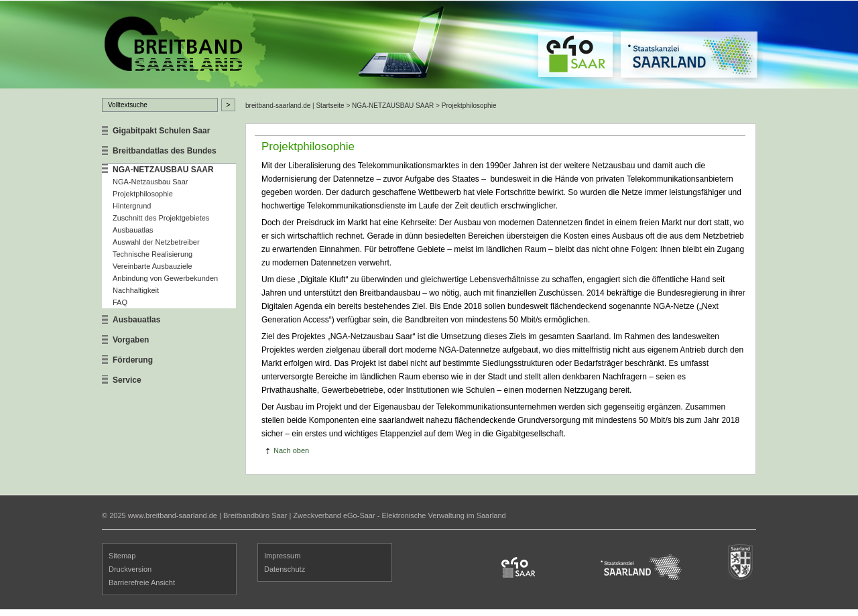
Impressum (282, 556)
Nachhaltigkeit (136, 290)
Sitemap (122, 556)
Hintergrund (132, 206)
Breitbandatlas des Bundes (165, 151)
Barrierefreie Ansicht (142, 582)
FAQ (120, 302)
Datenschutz (285, 569)
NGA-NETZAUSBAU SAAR (163, 170)
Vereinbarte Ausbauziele (152, 266)
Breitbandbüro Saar (255, 515)
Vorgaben (131, 340)
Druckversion (130, 569)
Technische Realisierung (152, 254)
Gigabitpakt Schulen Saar (161, 131)
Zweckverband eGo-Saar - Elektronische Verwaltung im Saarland (399, 515)
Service (127, 380)
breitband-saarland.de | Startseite (295, 106)
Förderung (133, 360)
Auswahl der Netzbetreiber (156, 242)
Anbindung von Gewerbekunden (165, 278)
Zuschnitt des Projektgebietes (161, 218)
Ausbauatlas (133, 230)
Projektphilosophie (143, 194)
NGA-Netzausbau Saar (150, 182)
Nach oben (291, 450)
